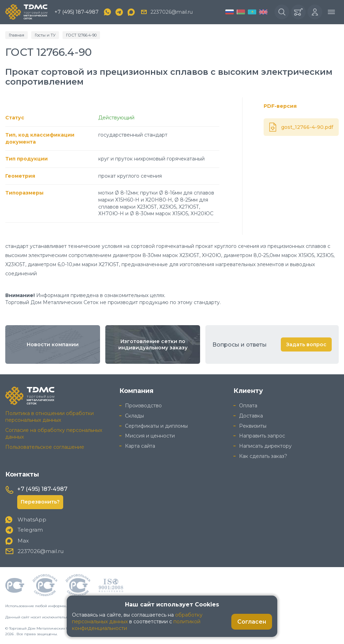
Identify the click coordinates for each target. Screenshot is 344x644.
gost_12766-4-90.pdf (307, 127)
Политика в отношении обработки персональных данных (49, 417)
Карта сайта (140, 446)
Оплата (248, 406)
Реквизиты (253, 426)
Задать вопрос (306, 344)
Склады (134, 416)
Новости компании (53, 344)
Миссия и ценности (150, 436)
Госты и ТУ (45, 35)
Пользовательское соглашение (45, 447)
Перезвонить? (40, 502)
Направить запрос (262, 436)
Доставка (251, 416)
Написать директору (265, 446)
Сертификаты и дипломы (156, 426)
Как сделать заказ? (263, 456)
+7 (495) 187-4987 (77, 12)
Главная (16, 35)
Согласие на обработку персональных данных (54, 433)
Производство (143, 406)
